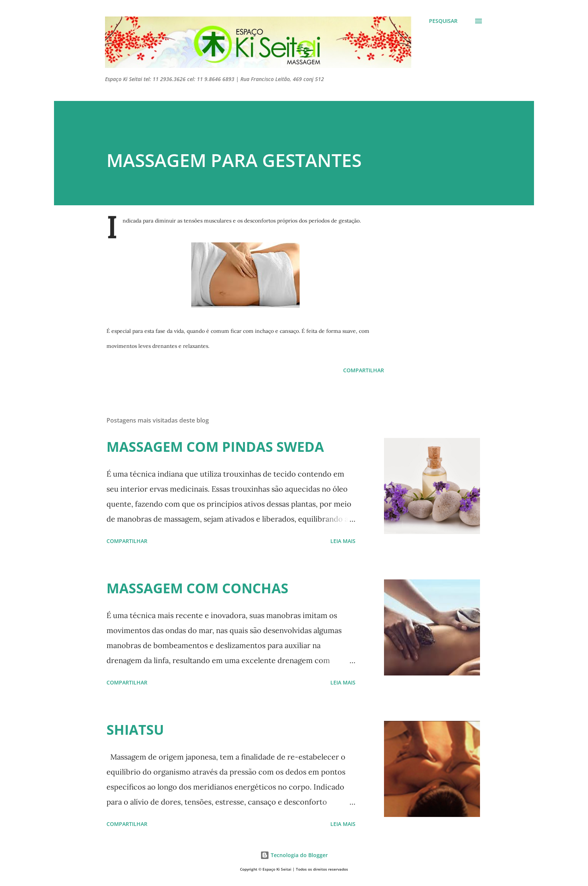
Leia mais (343, 541)
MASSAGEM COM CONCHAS (197, 588)
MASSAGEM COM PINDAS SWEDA (215, 447)
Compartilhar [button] (364, 370)
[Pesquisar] (443, 21)
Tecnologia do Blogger (294, 855)
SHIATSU (135, 730)
